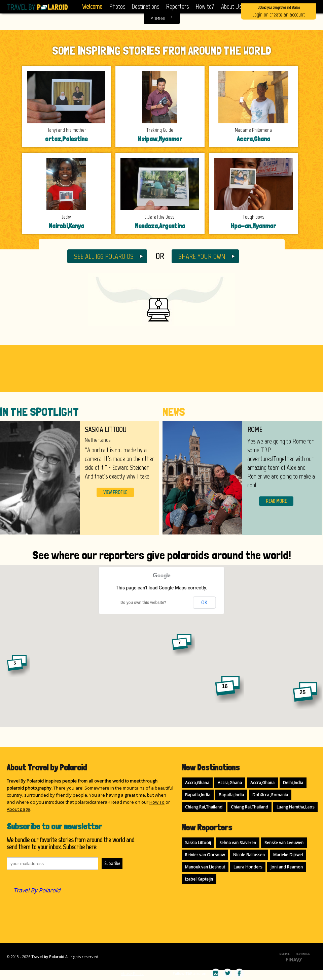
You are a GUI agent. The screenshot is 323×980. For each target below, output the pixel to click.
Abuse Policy (132, 973)
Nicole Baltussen (249, 855)
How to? (205, 7)
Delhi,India (293, 783)
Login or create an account (279, 11)
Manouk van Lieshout (205, 867)
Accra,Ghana (197, 783)
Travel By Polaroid (37, 890)
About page (19, 809)
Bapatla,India (198, 795)
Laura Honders (248, 867)
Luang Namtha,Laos (295, 807)
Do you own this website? (143, 603)
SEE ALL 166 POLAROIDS (104, 256)
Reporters (177, 7)
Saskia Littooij (198, 843)
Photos (117, 7)
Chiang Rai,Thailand (204, 807)
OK (204, 603)
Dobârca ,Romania (270, 795)
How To (157, 802)
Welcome (92, 7)
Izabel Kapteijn (199, 879)
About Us (231, 7)
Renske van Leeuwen (284, 843)
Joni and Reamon (287, 867)
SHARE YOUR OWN (202, 256)
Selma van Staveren (238, 843)
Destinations (146, 7)
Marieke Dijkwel (288, 855)
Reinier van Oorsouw (205, 855)
